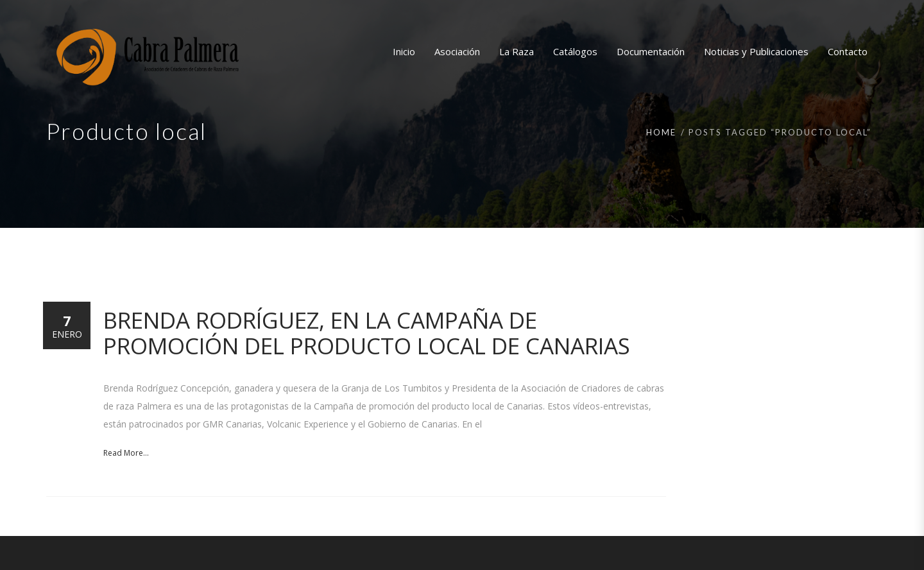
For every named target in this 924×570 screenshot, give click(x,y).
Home (661, 132)
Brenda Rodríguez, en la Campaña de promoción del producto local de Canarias (367, 333)
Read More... (126, 453)
